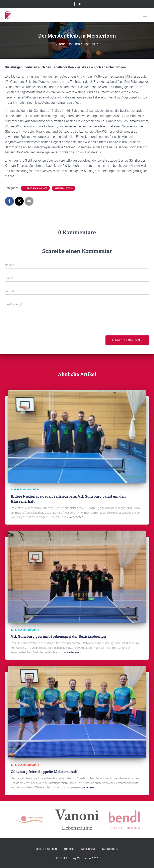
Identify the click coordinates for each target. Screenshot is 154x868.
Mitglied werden (46, 849)
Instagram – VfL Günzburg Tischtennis (79, 5)
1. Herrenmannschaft (35, 188)
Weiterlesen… (77, 517)
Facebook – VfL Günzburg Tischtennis (74, 5)
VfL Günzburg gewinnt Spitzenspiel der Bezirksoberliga (58, 636)
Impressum (88, 849)
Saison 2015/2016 (64, 188)
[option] (77, 820)
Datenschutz (110, 849)
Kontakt (69, 849)
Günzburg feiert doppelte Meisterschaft (44, 772)
